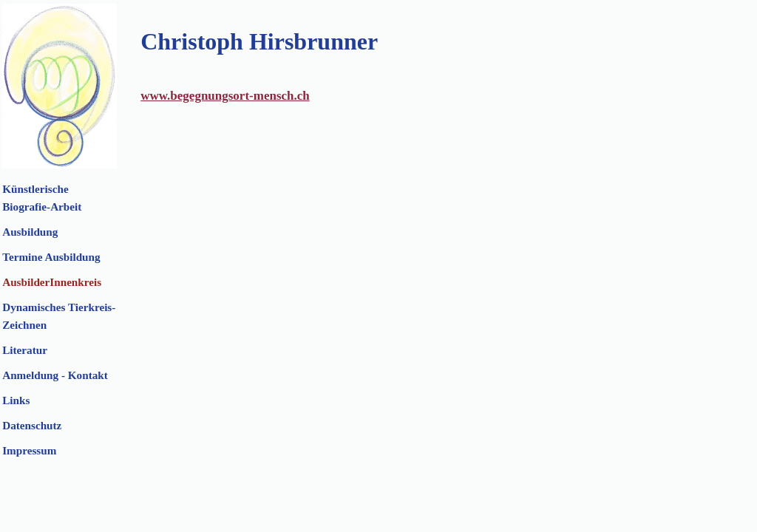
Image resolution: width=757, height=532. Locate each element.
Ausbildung (30, 232)
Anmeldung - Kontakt (55, 375)
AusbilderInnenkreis (52, 282)
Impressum (29, 450)
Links (16, 400)
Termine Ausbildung (51, 257)
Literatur (25, 350)
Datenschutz (32, 425)
